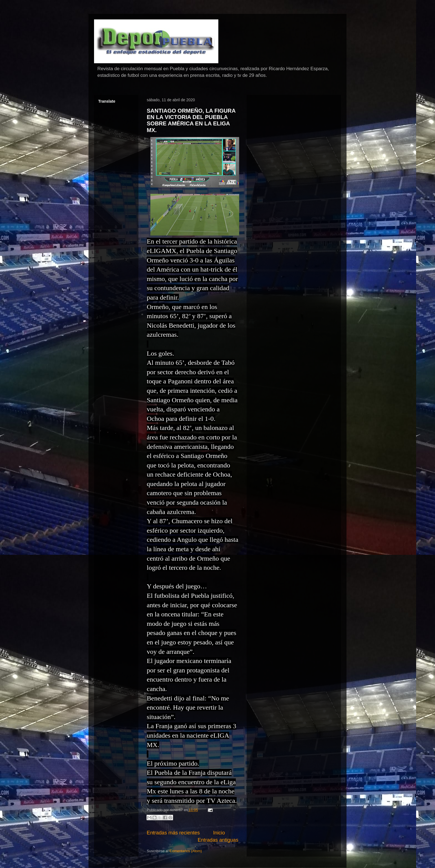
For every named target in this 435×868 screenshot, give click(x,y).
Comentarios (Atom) (186, 851)
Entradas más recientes (173, 833)
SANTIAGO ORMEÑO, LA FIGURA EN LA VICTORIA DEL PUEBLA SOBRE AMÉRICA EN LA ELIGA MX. (191, 120)
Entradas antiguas (218, 840)
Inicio (219, 833)
